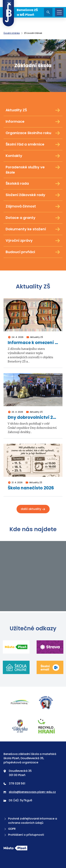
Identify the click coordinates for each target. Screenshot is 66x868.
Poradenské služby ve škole (33, 170)
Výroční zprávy (33, 241)
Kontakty (33, 156)
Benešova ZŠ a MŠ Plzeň (20, 12)
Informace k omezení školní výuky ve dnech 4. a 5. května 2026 (33, 343)
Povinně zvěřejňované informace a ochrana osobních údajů (30, 821)
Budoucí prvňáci (33, 252)
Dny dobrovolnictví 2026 (33, 418)
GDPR (10, 829)
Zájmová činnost (33, 206)
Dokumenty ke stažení (33, 229)
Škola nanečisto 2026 (31, 488)
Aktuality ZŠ (33, 110)
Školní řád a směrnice (33, 144)
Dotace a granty (33, 218)
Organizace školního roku (33, 133)
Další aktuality (33, 509)
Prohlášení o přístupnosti (24, 835)
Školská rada (33, 184)
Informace (33, 122)
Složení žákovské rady (33, 195)
